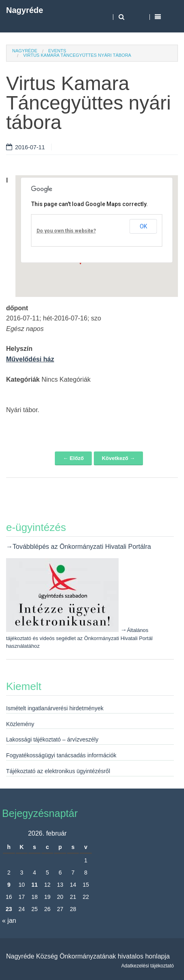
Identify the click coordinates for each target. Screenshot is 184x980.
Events (57, 51)
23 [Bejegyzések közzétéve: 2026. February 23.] (9, 909)
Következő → (119, 458)
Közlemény (20, 724)
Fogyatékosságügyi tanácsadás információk (61, 755)
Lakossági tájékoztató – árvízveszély (52, 739)
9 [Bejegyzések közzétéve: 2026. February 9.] (9, 885)
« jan (9, 921)
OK (143, 226)
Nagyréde (25, 10)
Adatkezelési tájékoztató (148, 966)
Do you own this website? (66, 231)
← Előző (73, 458)
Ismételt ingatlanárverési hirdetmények (55, 708)
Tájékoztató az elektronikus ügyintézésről (58, 771)
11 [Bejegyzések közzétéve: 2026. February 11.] (35, 885)
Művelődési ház (30, 359)
